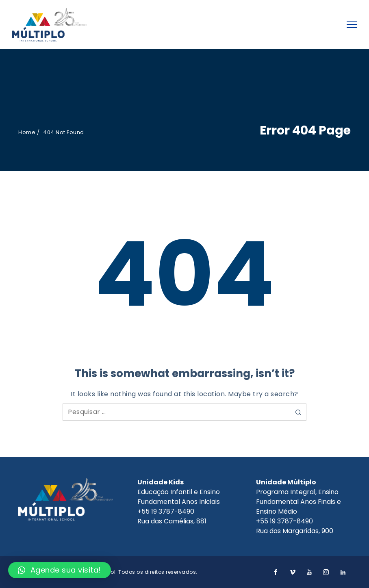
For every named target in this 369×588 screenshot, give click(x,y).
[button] (60, 570)
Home (27, 132)
